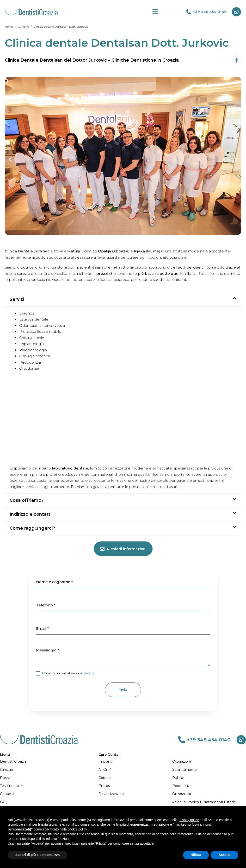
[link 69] (189, 12)
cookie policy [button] (77, 829)
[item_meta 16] (123, 582)
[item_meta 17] (123, 605)
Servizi (17, 299)
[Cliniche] (23, 27)
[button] (10, 160)
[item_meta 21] (38, 674)
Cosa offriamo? (27, 500)
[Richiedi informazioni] (123, 549)
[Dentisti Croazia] (49, 762)
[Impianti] (135, 762)
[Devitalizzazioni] (135, 794)
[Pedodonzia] (209, 786)
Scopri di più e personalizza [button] (37, 855)
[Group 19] (155, 11)
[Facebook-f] (236, 60)
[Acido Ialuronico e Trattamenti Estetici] (209, 802)
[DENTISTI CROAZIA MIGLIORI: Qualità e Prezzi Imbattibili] (31, 12)
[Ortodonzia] (209, 794)
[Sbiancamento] (209, 770)
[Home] (9, 27)
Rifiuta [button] (196, 855)
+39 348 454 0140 (210, 12)
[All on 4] (135, 770)
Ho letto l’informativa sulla (65, 673)
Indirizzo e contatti (31, 514)
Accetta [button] (224, 855)
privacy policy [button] (189, 820)
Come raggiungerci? (32, 528)
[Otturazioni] (209, 762)
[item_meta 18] (123, 629)
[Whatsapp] (236, 12)
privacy (89, 673)
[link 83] (182, 740)
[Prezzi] (49, 778)
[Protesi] (135, 786)
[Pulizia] (209, 778)
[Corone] (135, 778)
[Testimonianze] (49, 786)
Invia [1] (123, 690)
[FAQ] (49, 802)
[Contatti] (49, 794)
